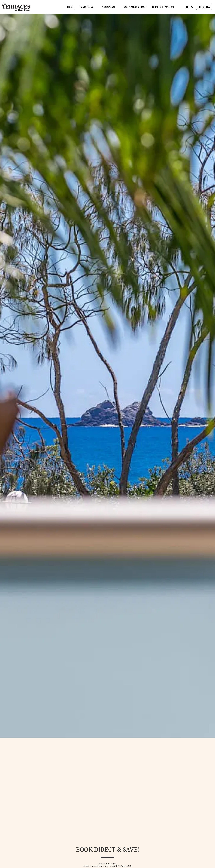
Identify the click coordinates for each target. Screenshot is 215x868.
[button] (88, 7)
